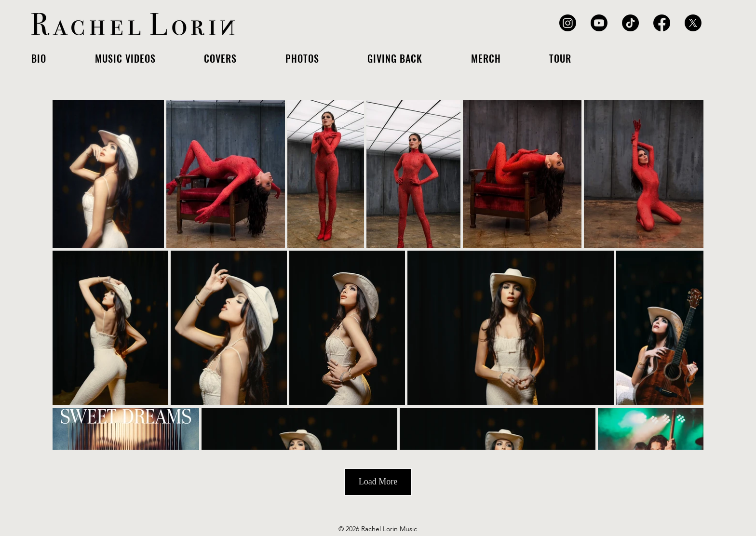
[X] (693, 23)
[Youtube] (599, 23)
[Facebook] (662, 23)
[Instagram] (568, 23)
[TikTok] (630, 23)
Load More (378, 482)
